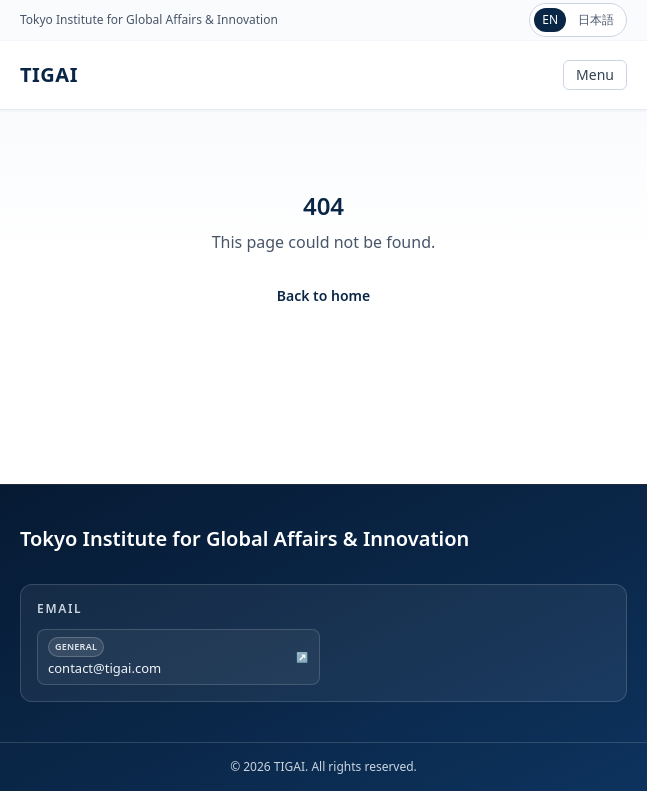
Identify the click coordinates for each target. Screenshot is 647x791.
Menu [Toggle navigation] (595, 74)
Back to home (323, 295)
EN (550, 19)
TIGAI (49, 74)
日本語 (596, 19)
